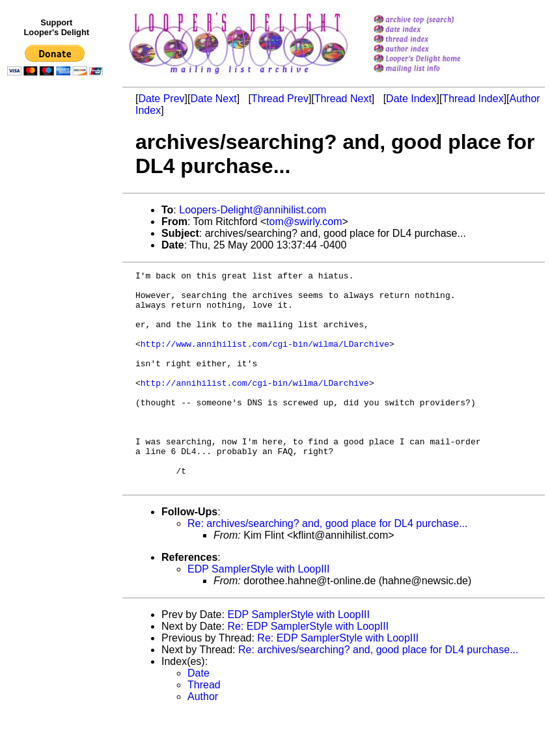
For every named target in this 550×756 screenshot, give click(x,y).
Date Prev (161, 99)
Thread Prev (280, 99)
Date (199, 716)
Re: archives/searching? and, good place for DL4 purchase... (327, 566)
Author (203, 739)
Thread (204, 728)
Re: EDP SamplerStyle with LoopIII (308, 669)
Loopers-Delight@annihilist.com (253, 210)
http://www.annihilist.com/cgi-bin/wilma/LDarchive (265, 359)
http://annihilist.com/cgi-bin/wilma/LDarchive (255, 406)
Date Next (213, 99)
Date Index (411, 99)
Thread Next (343, 99)
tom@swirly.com (304, 222)
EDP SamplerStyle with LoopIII (258, 612)
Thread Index (473, 99)
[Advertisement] (57, 349)
